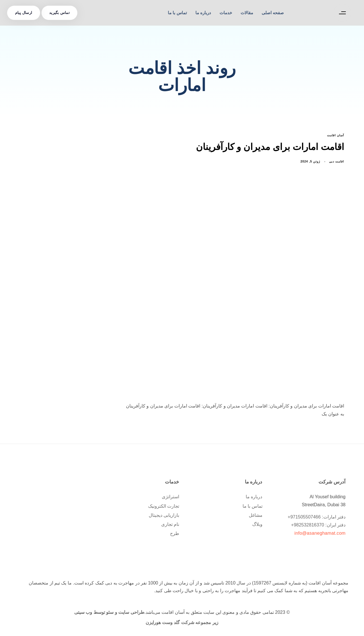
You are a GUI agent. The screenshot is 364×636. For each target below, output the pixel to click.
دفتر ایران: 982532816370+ (318, 525)
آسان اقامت (336, 135)
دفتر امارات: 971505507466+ (317, 517)
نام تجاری (170, 524)
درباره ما (203, 13)
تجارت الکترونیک (164, 506)
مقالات (247, 13)
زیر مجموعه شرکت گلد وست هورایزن (182, 622)
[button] (341, 13)
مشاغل (256, 515)
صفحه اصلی (273, 13)
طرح (175, 533)
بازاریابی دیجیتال (164, 515)
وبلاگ (257, 524)
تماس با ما (177, 13)
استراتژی (170, 497)
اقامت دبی (337, 161)
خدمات (226, 13)
